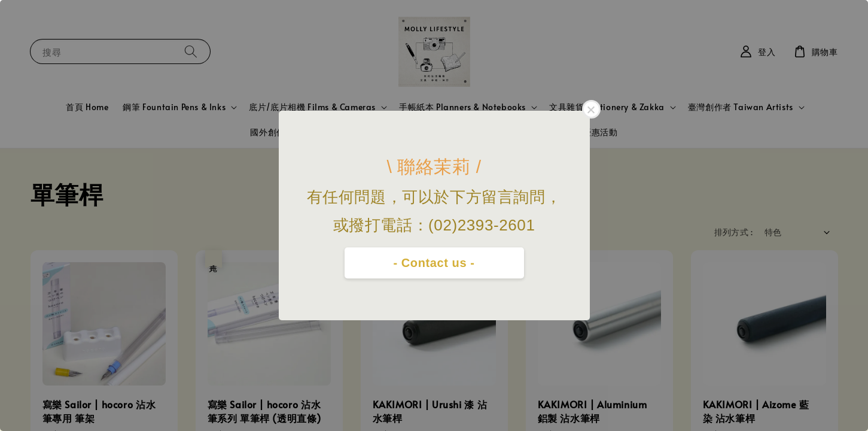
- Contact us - (434, 263)
